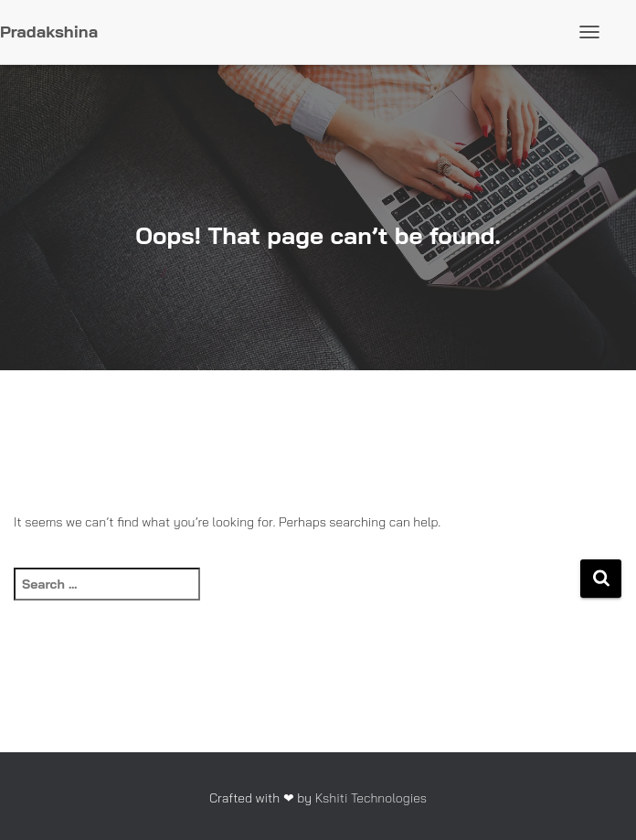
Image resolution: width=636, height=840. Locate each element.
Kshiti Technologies (371, 798)
